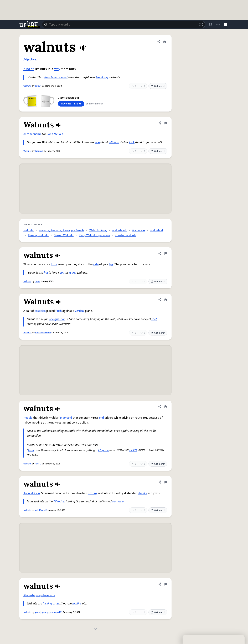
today (61, 501)
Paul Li (38, 464)
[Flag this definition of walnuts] (165, 42)
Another (29, 134)
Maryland (66, 418)
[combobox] (124, 25)
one (97, 142)
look (132, 142)
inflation (114, 142)
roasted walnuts (126, 235)
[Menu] (226, 25)
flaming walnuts (38, 235)
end (101, 418)
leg (111, 264)
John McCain (55, 134)
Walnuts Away (98, 230)
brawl (63, 77)
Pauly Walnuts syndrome (94, 235)
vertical (80, 311)
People (28, 418)
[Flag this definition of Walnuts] (166, 123)
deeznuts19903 (43, 333)
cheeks (142, 493)
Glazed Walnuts (64, 235)
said (154, 319)
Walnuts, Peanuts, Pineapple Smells (61, 230)
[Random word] (201, 25)
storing (93, 493)
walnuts (27, 86)
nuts (52, 595)
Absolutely (30, 595)
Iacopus (39, 151)
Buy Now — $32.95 (71, 104)
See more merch (94, 104)
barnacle (118, 501)
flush (59, 311)
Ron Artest (51, 77)
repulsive (43, 595)
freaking (102, 77)
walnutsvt (157, 230)
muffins (77, 604)
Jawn (38, 281)
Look (31, 450)
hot (46, 273)
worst (73, 273)
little (54, 264)
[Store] (210, 25)
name (38, 134)
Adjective (30, 59)
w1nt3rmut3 (41, 510)
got (62, 273)
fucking (47, 604)
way (57, 69)
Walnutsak (139, 230)
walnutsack (120, 230)
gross (56, 604)
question (60, 319)
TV (55, 501)
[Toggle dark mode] (218, 25)
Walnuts (27, 151)
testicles (40, 311)
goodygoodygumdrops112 (49, 612)
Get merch (158, 86)
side (96, 264)
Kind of (29, 69)
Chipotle (103, 450)
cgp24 (38, 86)
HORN (133, 450)
